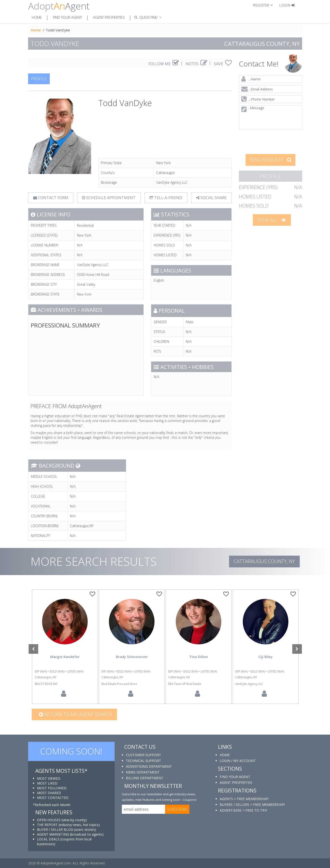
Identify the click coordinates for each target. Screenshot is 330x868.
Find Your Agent (67, 17)
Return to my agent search (76, 714)
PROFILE (39, 79)
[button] (265, 5)
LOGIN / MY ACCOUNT (238, 761)
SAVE (223, 64)
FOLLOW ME (164, 64)
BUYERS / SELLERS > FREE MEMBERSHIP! (252, 805)
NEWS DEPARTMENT (143, 772)
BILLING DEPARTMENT (145, 778)
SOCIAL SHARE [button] (211, 198)
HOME (225, 755)
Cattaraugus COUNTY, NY (264, 561)
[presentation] (271, 141)
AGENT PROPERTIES (236, 782)
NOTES (196, 64)
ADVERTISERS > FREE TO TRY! (243, 810)
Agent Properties (109, 17)
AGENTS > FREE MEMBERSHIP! (244, 799)
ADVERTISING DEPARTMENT (149, 766)
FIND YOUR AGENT (235, 777)
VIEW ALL (272, 220)
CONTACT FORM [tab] (51, 198)
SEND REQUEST (271, 160)
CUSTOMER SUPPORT (143, 755)
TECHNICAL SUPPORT (143, 761)
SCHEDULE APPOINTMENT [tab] (109, 198)
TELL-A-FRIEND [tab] (166, 198)
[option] (65, 647)
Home (37, 17)
